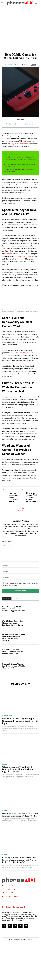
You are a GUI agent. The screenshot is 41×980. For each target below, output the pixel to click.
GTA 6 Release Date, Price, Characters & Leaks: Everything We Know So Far (13, 662)
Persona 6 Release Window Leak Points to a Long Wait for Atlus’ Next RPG (14, 705)
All (17, 638)
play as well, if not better (28, 185)
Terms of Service (12, 935)
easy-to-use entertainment (20, 144)
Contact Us (10, 932)
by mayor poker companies (24, 256)
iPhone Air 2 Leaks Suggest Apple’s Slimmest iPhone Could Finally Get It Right (20, 760)
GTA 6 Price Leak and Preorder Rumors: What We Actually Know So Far (13, 691)
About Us (10, 924)
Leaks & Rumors (9, 755)
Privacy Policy (11, 928)
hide (21, 154)
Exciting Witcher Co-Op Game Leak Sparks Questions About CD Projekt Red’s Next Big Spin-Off (14, 676)
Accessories (25, 638)
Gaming (5, 803)
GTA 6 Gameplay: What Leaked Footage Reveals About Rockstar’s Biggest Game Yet (14, 648)
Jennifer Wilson (13, 65)
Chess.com (8, 254)
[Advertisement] (20, 27)
